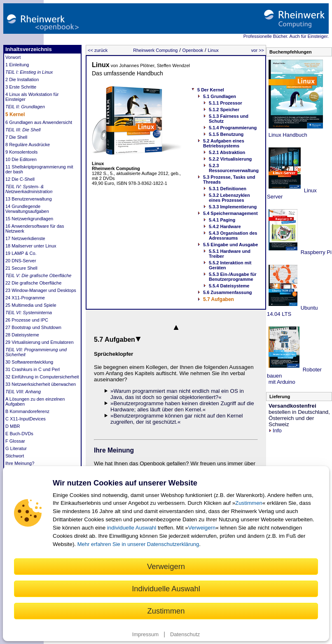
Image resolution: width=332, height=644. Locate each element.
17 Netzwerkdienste (25, 238)
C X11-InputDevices (26, 419)
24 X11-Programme (25, 298)
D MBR (13, 426)
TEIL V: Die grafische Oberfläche (38, 275)
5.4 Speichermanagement (230, 213)
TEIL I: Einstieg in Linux (29, 72)
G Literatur (16, 448)
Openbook (193, 50)
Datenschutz (185, 634)
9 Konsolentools (21, 152)
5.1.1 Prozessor (226, 103)
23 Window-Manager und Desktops (41, 290)
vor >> (258, 50)
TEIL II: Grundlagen (25, 107)
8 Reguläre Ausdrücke (28, 145)
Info (275, 430)
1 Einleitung (17, 65)
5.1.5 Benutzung (226, 134)
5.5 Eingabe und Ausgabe (230, 245)
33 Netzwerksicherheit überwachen (41, 384)
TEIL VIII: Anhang (23, 392)
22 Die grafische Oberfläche (33, 283)
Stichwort (15, 456)
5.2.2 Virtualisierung (230, 159)
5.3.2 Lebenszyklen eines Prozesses (229, 198)
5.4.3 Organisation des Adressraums (233, 236)
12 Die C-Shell (20, 179)
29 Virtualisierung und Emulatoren (40, 342)
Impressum (145, 634)
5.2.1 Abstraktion (227, 152)
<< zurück (98, 50)
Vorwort (13, 57)
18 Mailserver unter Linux (31, 246)
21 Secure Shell (21, 268)
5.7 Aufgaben (219, 299)
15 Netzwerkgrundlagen (29, 219)
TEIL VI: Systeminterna (29, 313)
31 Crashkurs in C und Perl (33, 369)
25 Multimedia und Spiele (31, 305)
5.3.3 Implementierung (233, 207)
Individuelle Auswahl (166, 589)
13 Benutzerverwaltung (29, 199)
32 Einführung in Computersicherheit (42, 377)
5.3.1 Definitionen (228, 189)
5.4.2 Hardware (225, 226)
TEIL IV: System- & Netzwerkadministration (29, 189)
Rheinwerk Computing (155, 50)
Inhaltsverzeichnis (29, 49)
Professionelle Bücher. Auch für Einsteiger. (286, 36)
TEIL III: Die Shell (23, 130)
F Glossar (15, 441)
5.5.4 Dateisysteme (229, 286)
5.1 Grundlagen (220, 96)
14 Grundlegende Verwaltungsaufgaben (27, 209)
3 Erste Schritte (21, 87)
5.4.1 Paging (222, 220)
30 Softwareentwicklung (29, 362)
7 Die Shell (16, 137)
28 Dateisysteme (22, 335)
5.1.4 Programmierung (233, 128)
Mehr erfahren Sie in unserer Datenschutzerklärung (138, 544)
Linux (213, 50)
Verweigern (202, 528)
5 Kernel (15, 114)
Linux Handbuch (287, 135)
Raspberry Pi (315, 252)
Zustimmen (249, 503)
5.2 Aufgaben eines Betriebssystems (224, 143)
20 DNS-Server (21, 261)
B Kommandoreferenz (27, 411)
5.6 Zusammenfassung (228, 292)
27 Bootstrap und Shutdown (33, 327)
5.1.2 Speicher (224, 110)
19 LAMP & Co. (21, 253)
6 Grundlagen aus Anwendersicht (39, 122)
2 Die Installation (22, 79)
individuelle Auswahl (132, 528)
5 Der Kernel (211, 90)
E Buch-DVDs (19, 434)
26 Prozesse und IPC (27, 320)
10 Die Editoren (21, 159)
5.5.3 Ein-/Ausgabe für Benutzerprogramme (233, 277)
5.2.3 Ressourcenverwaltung (234, 168)
